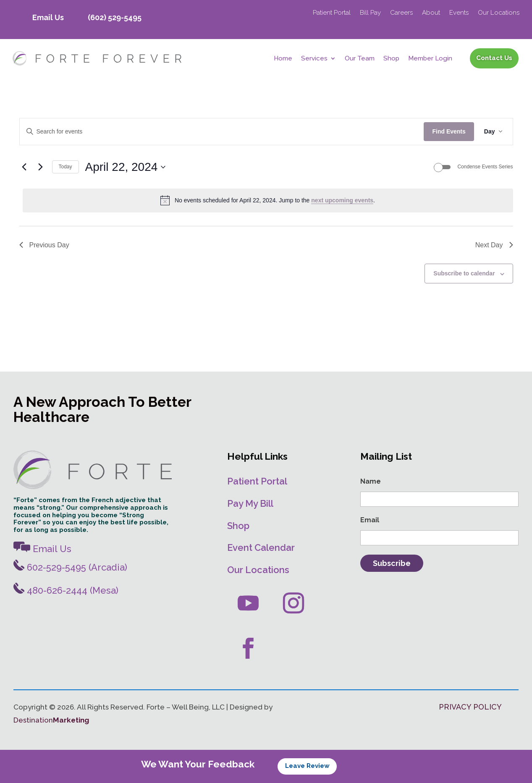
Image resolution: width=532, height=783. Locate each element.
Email (370, 520)
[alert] (268, 200)
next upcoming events (342, 200)
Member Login (430, 59)
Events (459, 13)
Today (66, 167)
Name (371, 481)
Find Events (449, 131)
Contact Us (494, 58)
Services (314, 59)
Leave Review (307, 766)
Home (283, 59)
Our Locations (499, 13)
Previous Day (44, 245)
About (431, 13)
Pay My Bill (250, 503)
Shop (391, 59)
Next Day (494, 245)
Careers (401, 13)
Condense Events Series (485, 167)
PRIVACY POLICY (470, 707)
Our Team (360, 59)
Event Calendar (261, 547)
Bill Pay (370, 13)
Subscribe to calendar (464, 273)
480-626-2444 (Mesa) (66, 590)
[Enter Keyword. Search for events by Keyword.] (222, 132)
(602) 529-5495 (115, 17)
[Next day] (41, 167)
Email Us (48, 17)
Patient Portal (332, 13)
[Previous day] (24, 167)
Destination (51, 720)
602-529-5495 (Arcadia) (70, 567)
